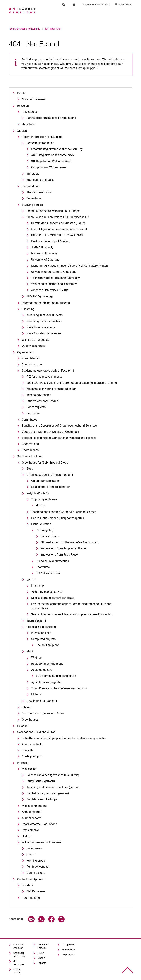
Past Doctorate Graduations (39, 824)
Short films (43, 567)
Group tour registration (45, 481)
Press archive (30, 830)
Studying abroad (32, 205)
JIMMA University (42, 247)
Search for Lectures (43, 946)
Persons (22, 726)
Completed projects (43, 639)
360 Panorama (36, 891)
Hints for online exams (41, 327)
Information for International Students (46, 303)
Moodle (41, 958)
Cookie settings (18, 971)
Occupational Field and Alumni (37, 732)
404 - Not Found (66, 29)
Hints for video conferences (44, 333)
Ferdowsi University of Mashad (51, 241)
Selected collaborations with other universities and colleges (59, 438)
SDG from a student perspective (56, 676)
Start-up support (32, 756)
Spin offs (28, 750)
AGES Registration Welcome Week (53, 155)
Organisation (25, 352)
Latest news (34, 848)
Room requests (36, 407)
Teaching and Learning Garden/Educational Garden (64, 512)
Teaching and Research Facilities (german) (53, 787)
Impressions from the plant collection (64, 548)
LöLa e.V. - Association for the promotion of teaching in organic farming (72, 383)
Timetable (33, 174)
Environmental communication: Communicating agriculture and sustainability (71, 606)
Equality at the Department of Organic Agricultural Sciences (59, 426)
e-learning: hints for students (45, 315)
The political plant (47, 645)
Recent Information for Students (42, 137)
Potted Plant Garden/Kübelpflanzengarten (58, 518)
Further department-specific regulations (51, 118)
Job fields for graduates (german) (48, 793)
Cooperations (30, 444)
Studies (22, 131)
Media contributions (34, 806)
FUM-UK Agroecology (40, 296)
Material (36, 694)
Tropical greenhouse (44, 499)
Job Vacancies (19, 963)
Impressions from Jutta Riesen (60, 555)
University (14, 29)
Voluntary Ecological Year (47, 592)
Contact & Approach (18, 946)
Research (23, 106)
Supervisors (34, 198)
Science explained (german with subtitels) (53, 775)
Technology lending (39, 395)
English (124, 4)
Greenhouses (30, 720)
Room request (31, 450)
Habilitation (29, 124)
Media (30, 652)
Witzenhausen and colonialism (41, 842)
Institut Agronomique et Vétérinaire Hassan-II (59, 229)
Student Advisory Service (42, 401)
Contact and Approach (31, 879)
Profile (21, 93)
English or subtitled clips (42, 799)
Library (26, 707)
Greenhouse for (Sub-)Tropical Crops (45, 463)
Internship (37, 586)
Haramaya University (44, 254)
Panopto (42, 963)
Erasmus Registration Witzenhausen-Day (57, 149)
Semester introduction (40, 143)
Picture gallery (45, 530)
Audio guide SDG (42, 670)
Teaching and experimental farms (43, 713)
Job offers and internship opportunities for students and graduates (64, 738)
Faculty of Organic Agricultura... (39, 29)
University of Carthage (45, 260)
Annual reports (31, 812)
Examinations (31, 186)
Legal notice (68, 955)
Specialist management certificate (53, 598)
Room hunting (31, 898)
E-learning (28, 309)
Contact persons (32, 364)
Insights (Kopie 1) (38, 493)
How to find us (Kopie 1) (42, 701)
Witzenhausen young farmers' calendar (51, 389)
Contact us (33, 413)
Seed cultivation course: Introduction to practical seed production (72, 614)
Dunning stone (36, 873)
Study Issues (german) (41, 781)
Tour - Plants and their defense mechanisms (59, 688)
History (40, 505)
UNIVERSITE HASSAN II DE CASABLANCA (57, 235)
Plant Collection (41, 524)
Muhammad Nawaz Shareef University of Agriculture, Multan (70, 266)
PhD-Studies (30, 112)
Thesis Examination (39, 192)
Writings (36, 658)
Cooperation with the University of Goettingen (50, 432)
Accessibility (68, 950)
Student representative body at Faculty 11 (48, 371)
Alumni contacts (32, 744)
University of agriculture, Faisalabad (54, 272)
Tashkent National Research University (55, 278)
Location (27, 885)
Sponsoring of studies (40, 180)
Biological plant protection (52, 561)
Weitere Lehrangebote (36, 340)
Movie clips (29, 769)
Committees (29, 420)
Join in (31, 580)
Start (30, 469)
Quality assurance (33, 346)
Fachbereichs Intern (96, 4)
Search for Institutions (19, 954)
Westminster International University (54, 284)
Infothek (22, 763)
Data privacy (68, 945)
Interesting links (41, 633)
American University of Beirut (49, 290)
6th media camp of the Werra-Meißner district (69, 542)
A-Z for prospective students (44, 377)
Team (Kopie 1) (36, 621)
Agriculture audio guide (46, 682)
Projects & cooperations (41, 627)
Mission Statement (34, 99)
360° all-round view (48, 573)
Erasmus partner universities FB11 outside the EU (58, 217)
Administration (31, 358)
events (31, 854)
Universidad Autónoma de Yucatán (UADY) (58, 223)
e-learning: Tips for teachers (44, 321)
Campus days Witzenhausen (49, 167)
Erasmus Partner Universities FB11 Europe (53, 211)
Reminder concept (38, 867)
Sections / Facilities (30, 456)
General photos (50, 536)
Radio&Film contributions (47, 664)
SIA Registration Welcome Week (51, 161)
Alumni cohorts (31, 818)
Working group (36, 861)
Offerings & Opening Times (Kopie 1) (50, 475)
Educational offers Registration (51, 487)
